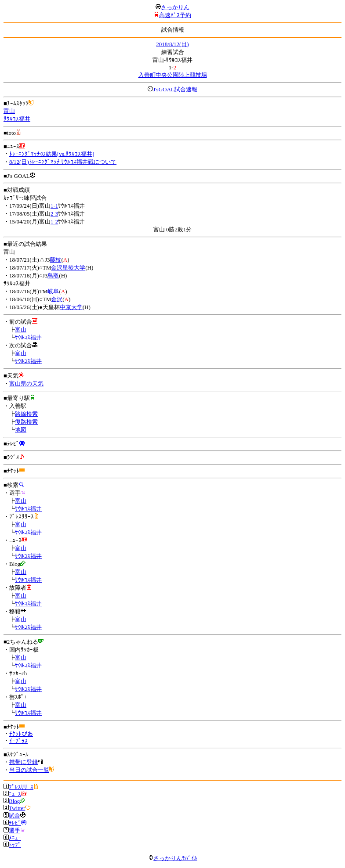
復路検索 (26, 422)
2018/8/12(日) (172, 44)
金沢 (57, 299)
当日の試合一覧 (29, 770)
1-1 (54, 206)
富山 (9, 111)
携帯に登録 (24, 762)
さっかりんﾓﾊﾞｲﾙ (173, 858)
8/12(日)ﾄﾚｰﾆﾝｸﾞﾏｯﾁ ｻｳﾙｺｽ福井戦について (63, 162)
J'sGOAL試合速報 (175, 89)
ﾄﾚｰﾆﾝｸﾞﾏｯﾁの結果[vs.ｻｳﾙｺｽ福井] (52, 154)
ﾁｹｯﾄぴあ (21, 734)
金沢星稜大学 (68, 268)
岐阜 (53, 291)
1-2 (54, 222)
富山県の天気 (26, 384)
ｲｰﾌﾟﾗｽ (18, 741)
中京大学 (71, 307)
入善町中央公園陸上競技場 (173, 75)
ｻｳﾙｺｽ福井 (17, 119)
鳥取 (53, 276)
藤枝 (55, 260)
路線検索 (26, 414)
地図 (21, 430)
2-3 (54, 214)
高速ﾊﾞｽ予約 (175, 15)
